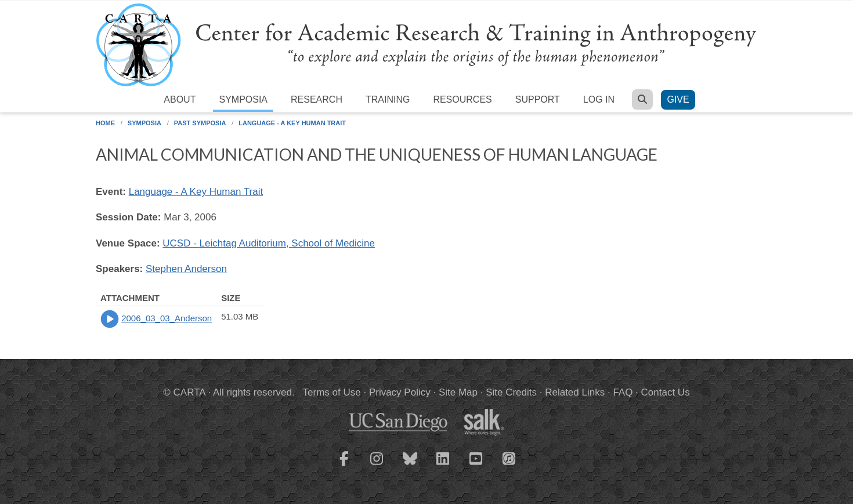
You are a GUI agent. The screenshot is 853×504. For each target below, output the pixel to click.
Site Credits (511, 392)
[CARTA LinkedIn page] (443, 466)
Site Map (458, 392)
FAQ (623, 392)
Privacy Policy (400, 392)
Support (538, 99)
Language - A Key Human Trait (292, 123)
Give (678, 99)
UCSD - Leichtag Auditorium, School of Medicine (269, 243)
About (180, 99)
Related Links (575, 392)
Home (105, 123)
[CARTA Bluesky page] (410, 466)
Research (317, 99)
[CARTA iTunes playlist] (509, 458)
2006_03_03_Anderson (167, 318)
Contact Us (666, 392)
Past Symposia (200, 123)
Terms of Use (332, 392)
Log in (599, 99)
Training (388, 99)
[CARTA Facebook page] (344, 466)
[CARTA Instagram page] (377, 466)
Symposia (243, 99)
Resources (462, 99)
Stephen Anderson (186, 269)
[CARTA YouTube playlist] (476, 466)
